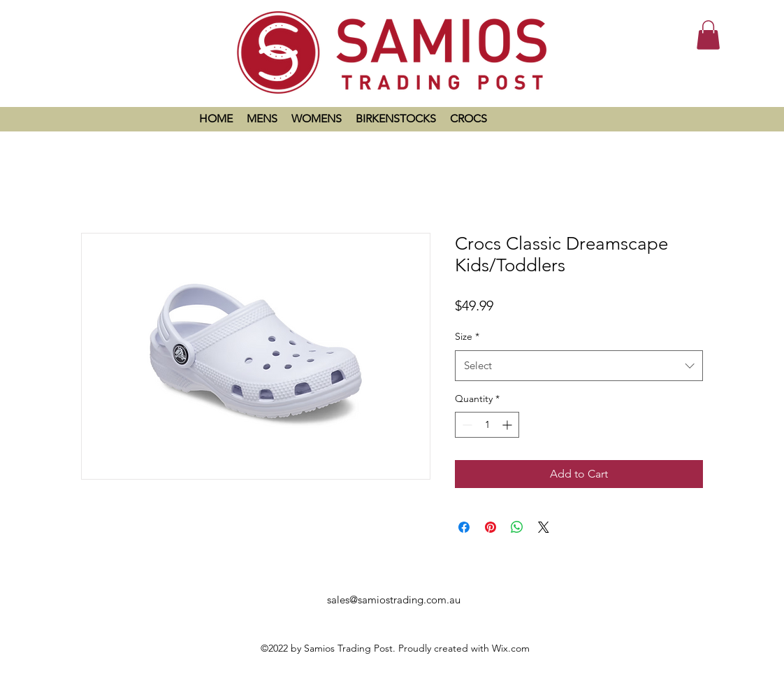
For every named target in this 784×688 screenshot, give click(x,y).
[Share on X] (544, 527)
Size (467, 336)
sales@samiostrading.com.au (394, 600)
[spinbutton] (487, 425)
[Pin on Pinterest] (491, 527)
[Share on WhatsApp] (517, 527)
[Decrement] (466, 425)
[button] (708, 35)
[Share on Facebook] (464, 527)
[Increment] (508, 425)
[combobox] (579, 366)
